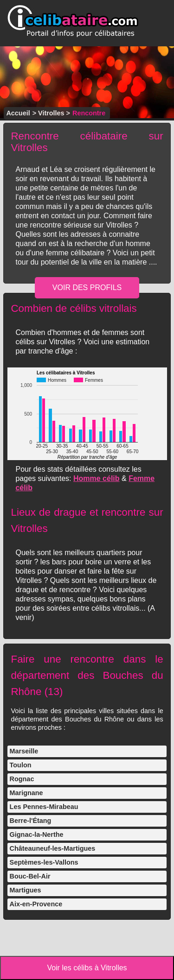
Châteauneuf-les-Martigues (53, 848)
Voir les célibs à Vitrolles (87, 968)
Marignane (26, 793)
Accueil (18, 113)
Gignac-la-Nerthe (37, 835)
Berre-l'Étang (31, 821)
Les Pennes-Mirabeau (44, 807)
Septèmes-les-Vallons (44, 862)
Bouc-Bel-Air (30, 876)
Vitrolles (51, 113)
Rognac (22, 779)
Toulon (21, 765)
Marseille (24, 751)
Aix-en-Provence (36, 904)
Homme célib (97, 478)
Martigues (26, 890)
